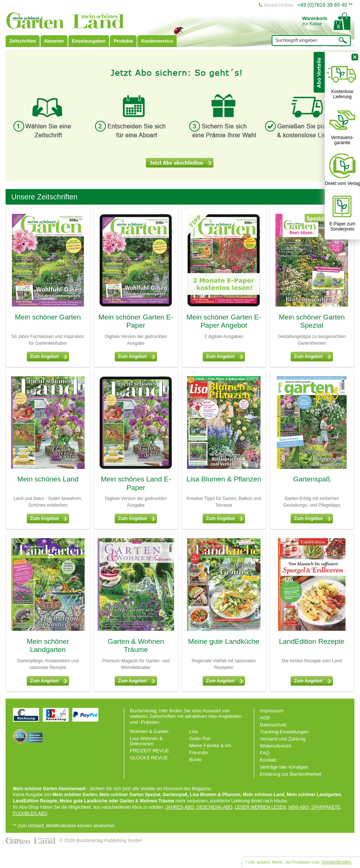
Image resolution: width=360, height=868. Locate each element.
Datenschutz (273, 725)
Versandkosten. (337, 862)
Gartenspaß (312, 479)
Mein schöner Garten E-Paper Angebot (224, 321)
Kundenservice (157, 41)
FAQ (265, 753)
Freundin (199, 753)
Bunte (196, 760)
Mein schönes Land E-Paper (136, 483)
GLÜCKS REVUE (149, 758)
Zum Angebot (49, 357)
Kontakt (268, 760)
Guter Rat (200, 738)
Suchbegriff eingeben (296, 40)
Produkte (123, 41)
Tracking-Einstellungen (284, 732)
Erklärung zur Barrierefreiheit (291, 774)
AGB (265, 718)
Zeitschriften (23, 41)
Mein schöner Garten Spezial (312, 321)
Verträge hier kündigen (284, 767)
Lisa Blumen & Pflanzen (224, 479)
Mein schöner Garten (48, 317)
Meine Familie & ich (210, 746)
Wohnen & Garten (149, 731)
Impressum (272, 711)
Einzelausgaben (89, 41)
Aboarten (54, 41)
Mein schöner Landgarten (48, 646)
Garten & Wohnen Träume (136, 646)
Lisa (194, 731)
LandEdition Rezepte (312, 641)
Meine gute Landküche (224, 641)
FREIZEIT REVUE (150, 751)
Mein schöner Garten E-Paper (136, 321)
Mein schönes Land (48, 479)
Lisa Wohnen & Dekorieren (146, 741)
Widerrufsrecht (276, 746)
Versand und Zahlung (283, 739)
